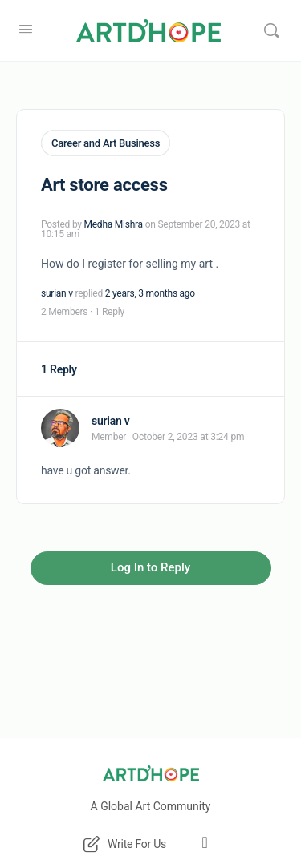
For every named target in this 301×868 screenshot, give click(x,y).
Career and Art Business (106, 143)
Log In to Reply (150, 567)
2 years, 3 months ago (150, 293)
